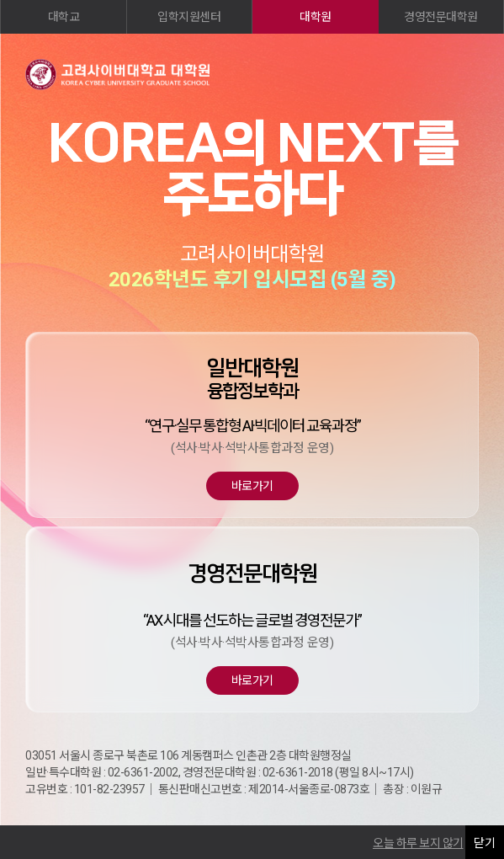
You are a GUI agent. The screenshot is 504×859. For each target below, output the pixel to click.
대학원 (316, 17)
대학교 (64, 17)
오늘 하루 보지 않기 (418, 843)
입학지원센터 (189, 17)
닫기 (485, 843)
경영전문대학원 (441, 17)
